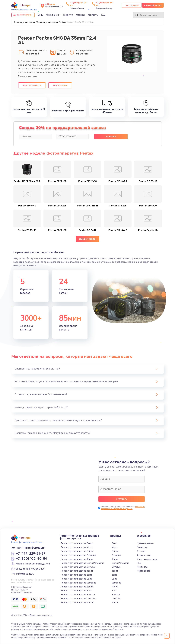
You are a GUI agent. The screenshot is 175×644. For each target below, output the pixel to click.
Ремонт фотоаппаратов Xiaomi (77, 602)
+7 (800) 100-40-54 (32, 559)
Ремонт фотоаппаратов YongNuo (78, 555)
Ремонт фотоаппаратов (25, 22)
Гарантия (68, 15)
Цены (40, 15)
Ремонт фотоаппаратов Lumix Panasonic (82, 563)
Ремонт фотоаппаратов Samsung (79, 583)
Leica (114, 579)
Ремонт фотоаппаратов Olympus (78, 567)
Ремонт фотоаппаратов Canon (77, 543)
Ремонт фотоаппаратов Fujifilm (77, 551)
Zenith (115, 587)
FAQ (103, 15)
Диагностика (144, 555)
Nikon (114, 547)
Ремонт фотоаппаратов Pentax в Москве (55, 22)
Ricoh (114, 591)
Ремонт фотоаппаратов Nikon (77, 547)
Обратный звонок (153, 5)
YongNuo (116, 555)
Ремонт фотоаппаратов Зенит (77, 571)
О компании (53, 15)
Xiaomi (115, 602)
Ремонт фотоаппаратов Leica (76, 579)
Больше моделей (88, 239)
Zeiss (114, 575)
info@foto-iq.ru (25, 574)
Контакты (93, 15)
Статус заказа (132, 5)
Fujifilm (115, 551)
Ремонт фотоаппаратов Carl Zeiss (79, 598)
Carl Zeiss (117, 598)
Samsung (116, 583)
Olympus (116, 567)
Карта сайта (144, 571)
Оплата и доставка (147, 559)
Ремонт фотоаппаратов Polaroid (78, 595)
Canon (115, 543)
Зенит (115, 571)
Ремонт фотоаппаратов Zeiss (76, 575)
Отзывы (80, 15)
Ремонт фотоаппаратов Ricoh (77, 591)
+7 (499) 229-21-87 (31, 554)
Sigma (115, 559)
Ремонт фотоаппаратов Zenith (77, 587)
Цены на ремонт (146, 543)
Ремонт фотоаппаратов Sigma (77, 559)
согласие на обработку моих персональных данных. (123, 508)
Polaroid (116, 595)
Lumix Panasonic (120, 563)
